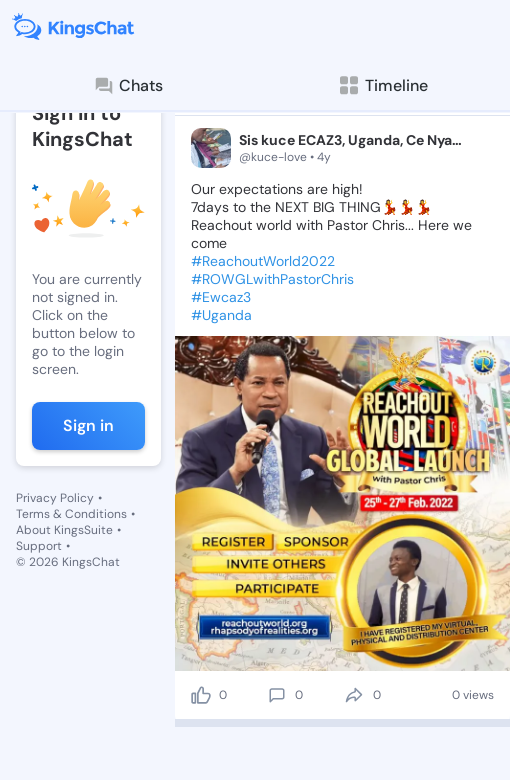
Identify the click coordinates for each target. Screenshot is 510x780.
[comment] (277, 695)
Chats (128, 86)
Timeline (382, 85)
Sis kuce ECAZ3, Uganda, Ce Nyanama (353, 140)
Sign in (88, 425)
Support (39, 546)
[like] (201, 695)
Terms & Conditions (71, 514)
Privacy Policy (55, 498)
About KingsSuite (64, 530)
